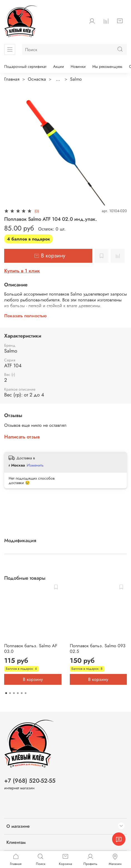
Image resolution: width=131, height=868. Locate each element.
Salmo (76, 79)
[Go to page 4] (18, 693)
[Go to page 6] (26, 693)
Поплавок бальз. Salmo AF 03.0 (31, 648)
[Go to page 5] (22, 693)
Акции (59, 66)
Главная (12, 79)
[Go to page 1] (6, 693)
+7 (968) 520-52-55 (30, 781)
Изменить (35, 465)
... (58, 79)
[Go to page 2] (10, 693)
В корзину (33, 679)
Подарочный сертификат (25, 66)
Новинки (78, 66)
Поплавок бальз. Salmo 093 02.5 (98, 648)
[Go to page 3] (14, 693)
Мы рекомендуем (107, 66)
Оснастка (37, 79)
